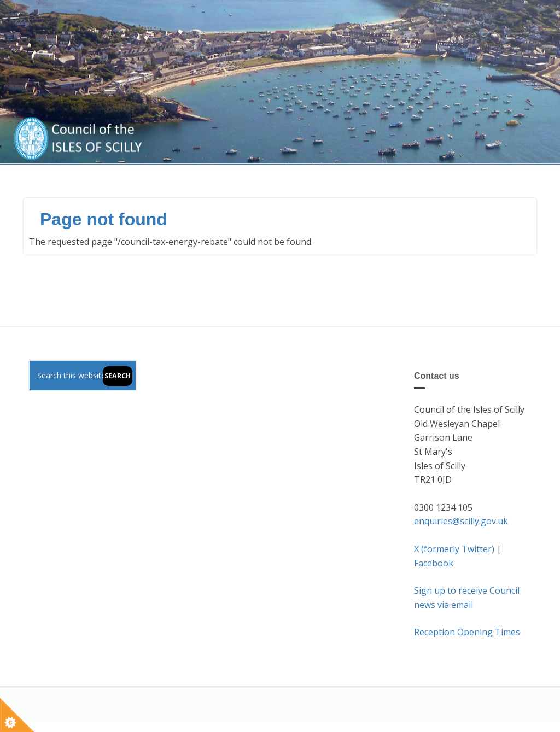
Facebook (434, 563)
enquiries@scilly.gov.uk (461, 521)
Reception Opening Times (467, 632)
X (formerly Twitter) (454, 549)
